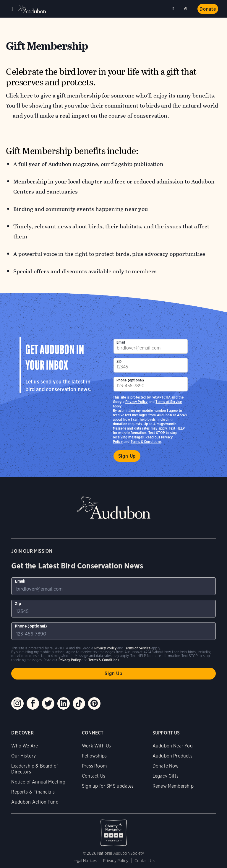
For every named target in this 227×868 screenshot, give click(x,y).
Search (187, 8)
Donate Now (166, 766)
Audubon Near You (173, 746)
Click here (19, 96)
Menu (12, 9)
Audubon (33, 9)
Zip (119, 361)
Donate (208, 9)
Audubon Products (172, 756)
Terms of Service (169, 402)
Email (121, 342)
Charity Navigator (113, 830)
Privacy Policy (137, 402)
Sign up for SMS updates (108, 786)
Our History (23, 756)
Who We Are (25, 746)
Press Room (94, 766)
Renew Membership (173, 786)
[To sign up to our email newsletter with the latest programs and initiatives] (151, 346)
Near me (174, 9)
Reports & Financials (33, 792)
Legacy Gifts (166, 776)
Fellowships (94, 756)
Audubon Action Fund (35, 802)
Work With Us (96, 746)
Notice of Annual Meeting (38, 782)
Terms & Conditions (146, 442)
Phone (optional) (130, 380)
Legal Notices (85, 861)
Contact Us (94, 776)
